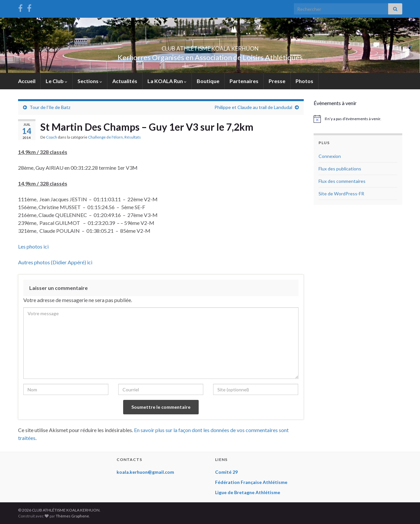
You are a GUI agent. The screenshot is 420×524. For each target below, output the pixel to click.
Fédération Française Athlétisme (251, 482)
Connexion (330, 156)
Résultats (133, 137)
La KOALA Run (167, 81)
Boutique (208, 81)
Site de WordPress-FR (341, 194)
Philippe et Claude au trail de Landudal (253, 107)
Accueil (27, 81)
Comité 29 (226, 472)
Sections (90, 81)
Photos (304, 81)
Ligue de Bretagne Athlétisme (248, 492)
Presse (277, 81)
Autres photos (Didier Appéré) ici (55, 262)
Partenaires (244, 81)
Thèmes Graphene (72, 516)
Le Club (56, 81)
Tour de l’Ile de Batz (50, 107)
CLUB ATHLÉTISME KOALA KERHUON (210, 46)
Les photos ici (33, 246)
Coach (52, 137)
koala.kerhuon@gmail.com (145, 472)
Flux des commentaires (342, 181)
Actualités (125, 81)
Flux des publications (340, 169)
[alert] (358, 119)
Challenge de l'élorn (105, 137)
